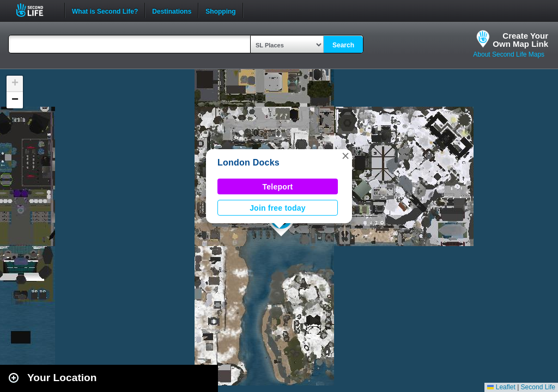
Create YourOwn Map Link (520, 40)
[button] (345, 156)
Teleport (278, 187)
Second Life (36, 10)
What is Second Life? (105, 10)
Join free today (278, 208)
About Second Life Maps (509, 54)
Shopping (220, 10)
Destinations (172, 10)
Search (343, 45)
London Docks (248, 163)
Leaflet (501, 387)
